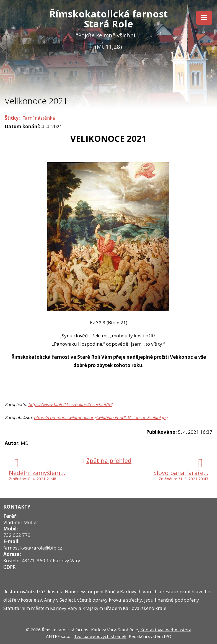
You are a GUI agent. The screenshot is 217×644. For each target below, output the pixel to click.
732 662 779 (17, 535)
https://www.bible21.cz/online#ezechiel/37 (70, 404)
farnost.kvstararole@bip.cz (33, 548)
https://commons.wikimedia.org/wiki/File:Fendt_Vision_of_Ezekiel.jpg (101, 417)
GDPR (9, 567)
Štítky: (12, 118)
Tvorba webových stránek (100, 636)
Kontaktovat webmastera (166, 630)
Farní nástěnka (39, 118)
